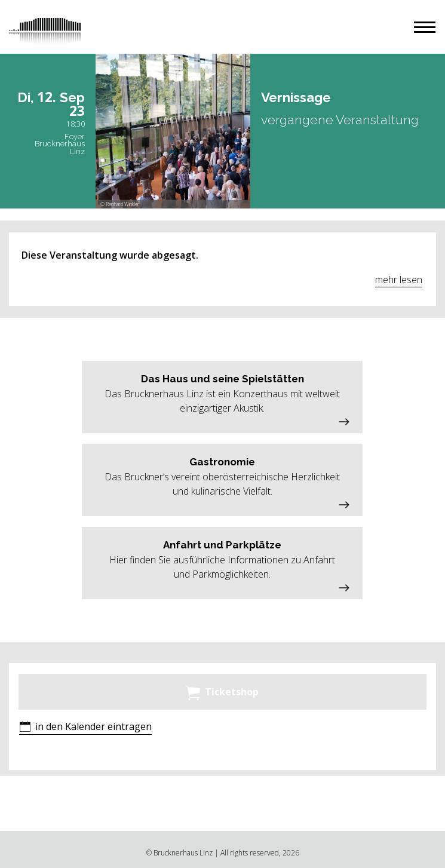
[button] (425, 27)
